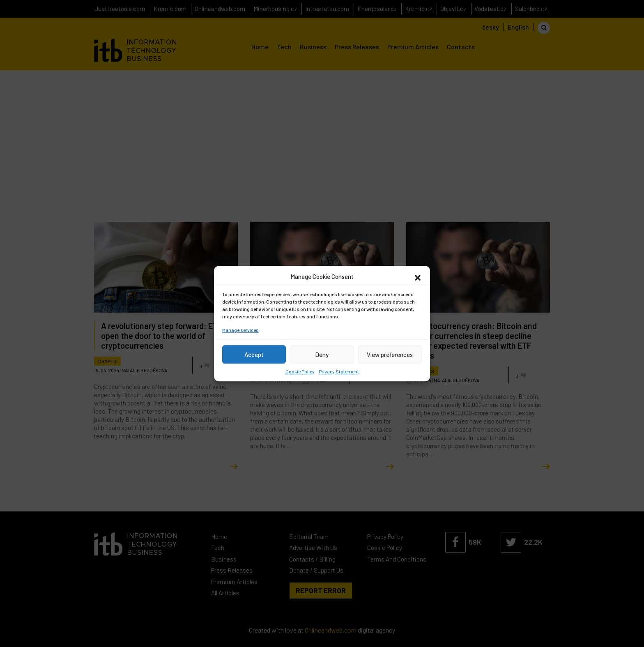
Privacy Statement (339, 371)
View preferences (390, 355)
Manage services (240, 330)
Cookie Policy (300, 371)
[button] (418, 276)
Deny (322, 355)
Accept (254, 355)
